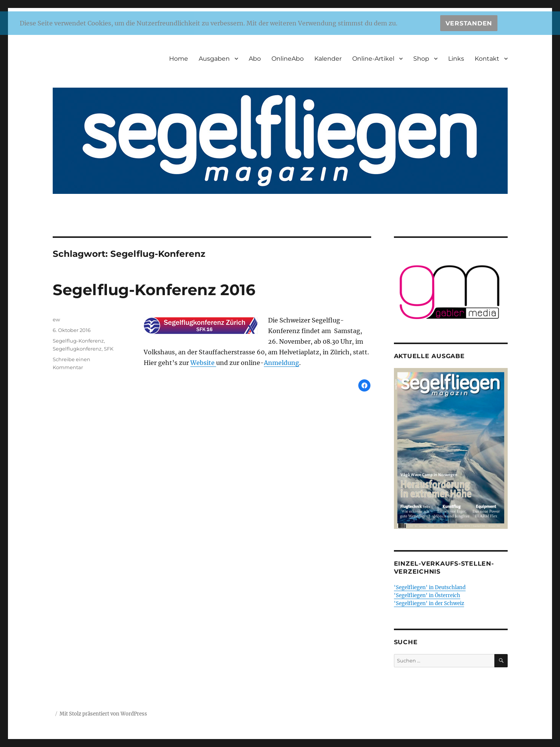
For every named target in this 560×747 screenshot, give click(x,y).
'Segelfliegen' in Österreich (427, 595)
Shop (421, 59)
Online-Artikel (373, 59)
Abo (255, 59)
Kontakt (487, 59)
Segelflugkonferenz (77, 349)
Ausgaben (214, 59)
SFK (109, 349)
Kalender (328, 59)
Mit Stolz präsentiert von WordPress (103, 714)
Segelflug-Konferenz (78, 341)
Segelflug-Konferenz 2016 (154, 290)
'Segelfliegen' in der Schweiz (429, 603)
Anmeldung (282, 363)
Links (456, 59)
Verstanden (469, 23)
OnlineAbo (288, 59)
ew (56, 319)
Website (203, 363)
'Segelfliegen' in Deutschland (430, 587)
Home (179, 59)
